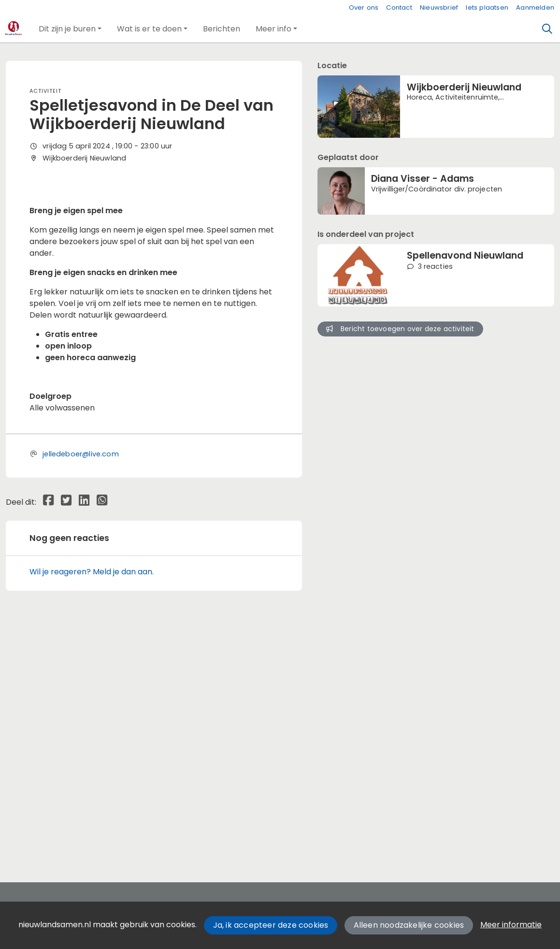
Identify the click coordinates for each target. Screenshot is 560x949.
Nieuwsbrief (439, 7)
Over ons (364, 7)
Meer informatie (511, 925)
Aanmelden (535, 7)
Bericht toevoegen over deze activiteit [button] (400, 329)
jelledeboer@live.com (81, 691)
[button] (70, 29)
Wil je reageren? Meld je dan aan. (92, 809)
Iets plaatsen (487, 7)
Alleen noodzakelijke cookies (409, 925)
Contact (399, 7)
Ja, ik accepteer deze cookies (271, 925)
